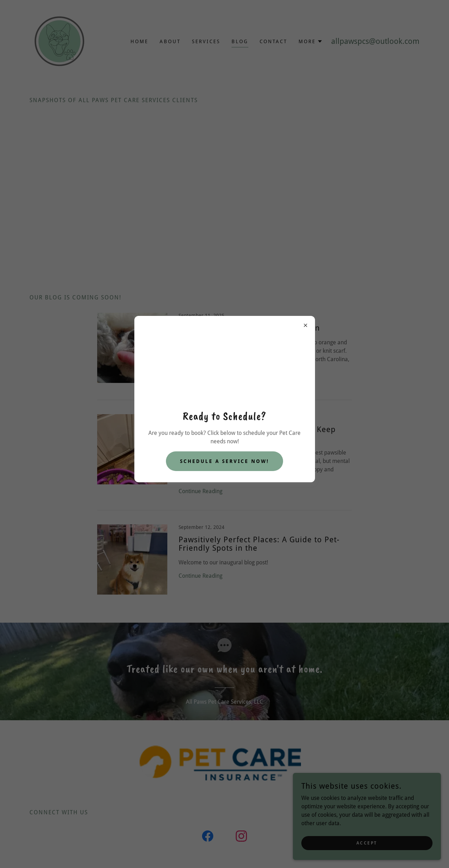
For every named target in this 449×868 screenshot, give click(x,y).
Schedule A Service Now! (224, 461)
